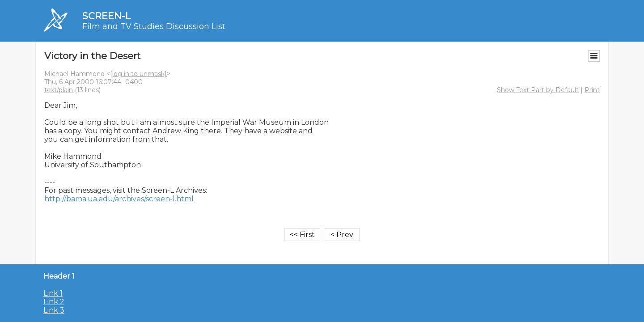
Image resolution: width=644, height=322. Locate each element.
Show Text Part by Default (538, 90)
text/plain (59, 90)
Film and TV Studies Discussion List (154, 26)
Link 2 (54, 302)
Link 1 (53, 293)
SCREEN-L (106, 16)
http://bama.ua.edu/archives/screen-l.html (119, 199)
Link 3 (54, 310)
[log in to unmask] (138, 74)
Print (592, 90)
